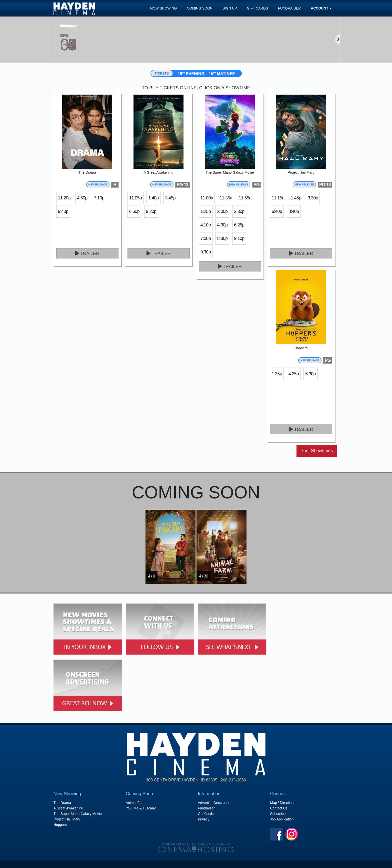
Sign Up (230, 8)
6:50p (134, 211)
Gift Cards (258, 8)
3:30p (313, 198)
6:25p (239, 225)
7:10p (99, 198)
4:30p (222, 225)
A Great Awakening (68, 808)
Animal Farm (136, 803)
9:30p (206, 252)
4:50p (82, 198)
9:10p (239, 238)
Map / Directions (283, 803)
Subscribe (278, 814)
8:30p (222, 238)
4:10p (206, 225)
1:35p (277, 374)
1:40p (153, 198)
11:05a (136, 198)
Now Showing (164, 8)
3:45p (170, 198)
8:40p (294, 211)
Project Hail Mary (67, 819)
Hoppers (60, 825)
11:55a (245, 198)
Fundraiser (289, 8)
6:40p (277, 211)
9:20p (151, 211)
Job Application (282, 819)
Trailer (87, 253)
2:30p (239, 211)
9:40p (63, 211)
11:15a (278, 198)
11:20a (64, 198)
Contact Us (279, 808)
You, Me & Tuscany (141, 808)
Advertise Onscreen (213, 803)
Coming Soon (200, 8)
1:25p (206, 211)
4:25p (294, 374)
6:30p (310, 374)
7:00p (206, 238)
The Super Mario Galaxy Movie (78, 814)
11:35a (226, 198)
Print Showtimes (316, 451)
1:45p (296, 198)
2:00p (222, 211)
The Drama (62, 803)
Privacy (204, 819)
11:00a (207, 198)
